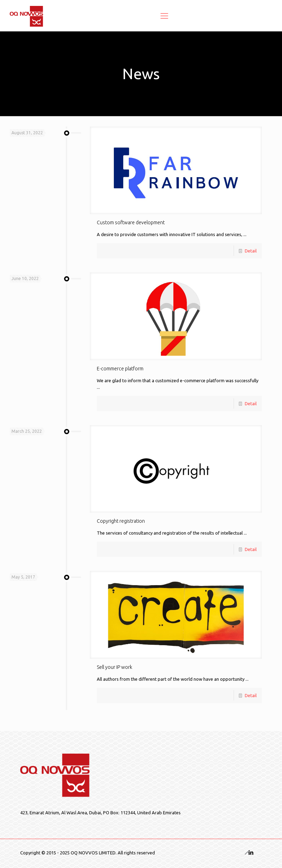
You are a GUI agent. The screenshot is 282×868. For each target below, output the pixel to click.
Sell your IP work (115, 667)
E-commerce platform (120, 369)
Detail (251, 251)
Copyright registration (121, 521)
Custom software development (131, 222)
